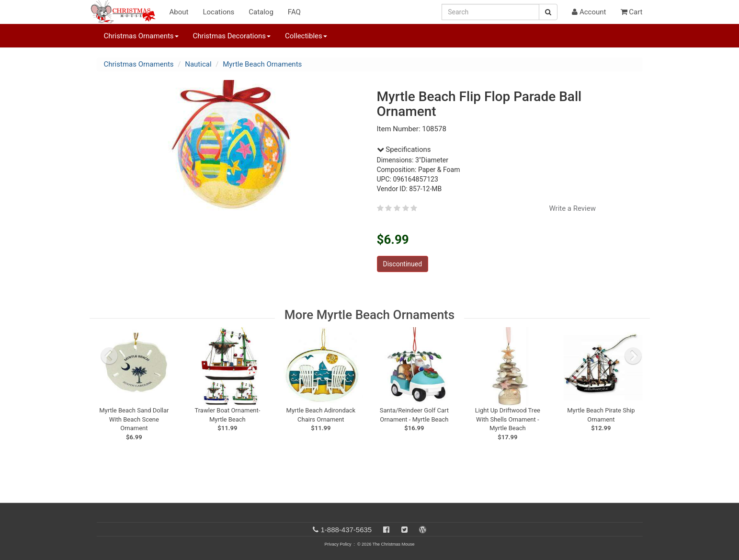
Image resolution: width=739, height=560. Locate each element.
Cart (632, 12)
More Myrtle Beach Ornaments (369, 315)
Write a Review (572, 208)
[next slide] (633, 356)
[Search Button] (548, 12)
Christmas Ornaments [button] (141, 36)
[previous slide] (109, 356)
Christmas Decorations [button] (232, 36)
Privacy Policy (338, 544)
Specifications (404, 149)
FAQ (294, 12)
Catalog (261, 12)
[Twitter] (404, 530)
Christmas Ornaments (139, 64)
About (179, 12)
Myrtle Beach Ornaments (262, 64)
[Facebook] (386, 530)
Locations (218, 12)
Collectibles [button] (306, 36)
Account (589, 12)
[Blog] (423, 530)
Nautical (198, 64)
